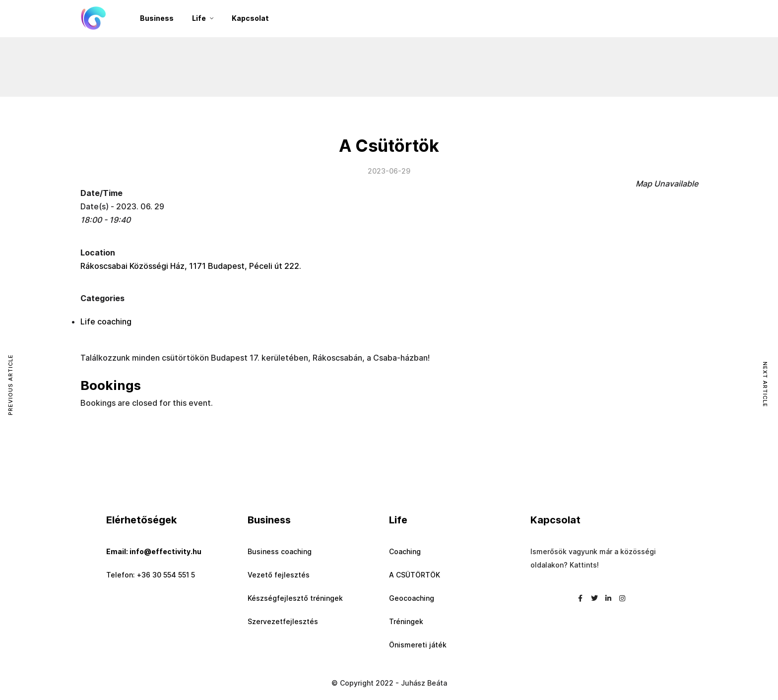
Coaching (405, 551)
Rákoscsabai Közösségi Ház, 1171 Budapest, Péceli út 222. (191, 266)
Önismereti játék (418, 645)
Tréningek (406, 621)
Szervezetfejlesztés (283, 621)
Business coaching (280, 551)
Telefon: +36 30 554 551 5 (151, 575)
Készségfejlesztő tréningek (295, 598)
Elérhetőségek (141, 520)
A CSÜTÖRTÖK (415, 575)
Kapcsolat (250, 18)
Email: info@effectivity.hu (154, 551)
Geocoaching (412, 598)
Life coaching (106, 321)
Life (199, 18)
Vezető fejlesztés (279, 575)
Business (157, 18)
